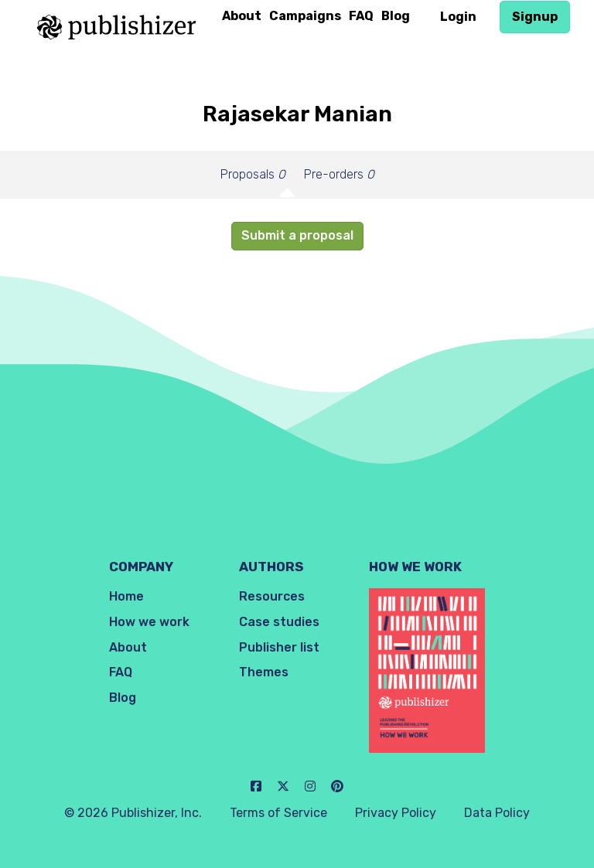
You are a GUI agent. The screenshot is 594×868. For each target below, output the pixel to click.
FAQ (361, 16)
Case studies (279, 622)
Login (458, 17)
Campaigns (305, 16)
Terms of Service (278, 813)
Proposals (253, 174)
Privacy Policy (396, 813)
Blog (396, 16)
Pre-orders (339, 174)
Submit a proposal (297, 235)
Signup (535, 17)
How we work (149, 622)
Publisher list (279, 647)
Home (126, 596)
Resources (272, 596)
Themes (264, 672)
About (242, 16)
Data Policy (497, 813)
